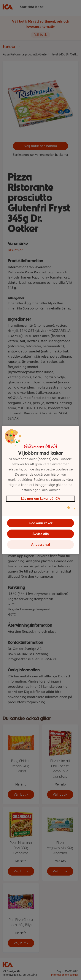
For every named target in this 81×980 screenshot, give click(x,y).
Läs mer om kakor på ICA (40, 498)
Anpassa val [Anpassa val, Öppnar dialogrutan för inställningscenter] (40, 544)
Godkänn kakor (41, 523)
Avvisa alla (41, 534)
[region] (40, 490)
